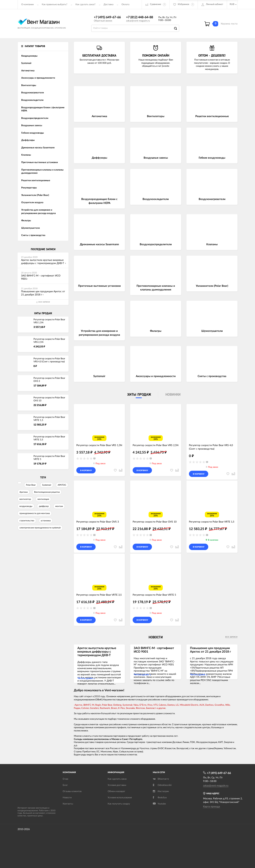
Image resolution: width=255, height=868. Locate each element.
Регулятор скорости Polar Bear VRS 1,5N (49, 321)
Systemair (47, 485)
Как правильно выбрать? (55, 5)
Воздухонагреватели (212, 199)
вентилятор (25, 499)
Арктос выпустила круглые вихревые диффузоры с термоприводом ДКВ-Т (97, 652)
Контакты (68, 804)
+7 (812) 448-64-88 (140, 17)
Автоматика (99, 116)
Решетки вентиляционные (212, 116)
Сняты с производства (212, 376)
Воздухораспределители (156, 244)
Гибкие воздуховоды (212, 158)
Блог (65, 785)
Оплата (125, 5)
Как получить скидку (119, 804)
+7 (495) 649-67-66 (107, 17)
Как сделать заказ (117, 779)
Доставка (108, 5)
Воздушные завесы (156, 158)
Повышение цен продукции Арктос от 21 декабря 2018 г (210, 650)
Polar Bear (31, 485)
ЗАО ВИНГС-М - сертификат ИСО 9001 (154, 650)
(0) (94, 458)
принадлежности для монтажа (35, 513)
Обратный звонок (103, 21)
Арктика (24, 492)
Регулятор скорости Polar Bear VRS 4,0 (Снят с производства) (49, 360)
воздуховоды (26, 506)
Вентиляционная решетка (47, 492)
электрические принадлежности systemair (40, 528)
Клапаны (212, 244)
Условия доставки (117, 785)
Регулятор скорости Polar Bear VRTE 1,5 (49, 419)
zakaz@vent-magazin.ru (138, 21)
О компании (27, 5)
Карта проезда (212, 807)
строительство (27, 521)
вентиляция (43, 499)
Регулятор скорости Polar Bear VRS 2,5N (49, 341)
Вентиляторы (156, 116)
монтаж (59, 506)
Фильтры (156, 331)
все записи (231, 637)
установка (46, 521)
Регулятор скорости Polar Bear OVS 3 (49, 380)
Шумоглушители (212, 331)
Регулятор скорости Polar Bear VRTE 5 (49, 458)
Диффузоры (99, 158)
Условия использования (120, 798)
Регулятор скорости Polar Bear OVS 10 (49, 399)
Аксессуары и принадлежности (156, 376)
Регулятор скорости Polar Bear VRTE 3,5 (49, 438)
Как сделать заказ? (85, 5)
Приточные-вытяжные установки (99, 286)
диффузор (44, 506)
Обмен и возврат (116, 791)
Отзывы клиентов (72, 791)
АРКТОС (62, 485)
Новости (67, 798)
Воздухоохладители (156, 199)
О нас (66, 779)
